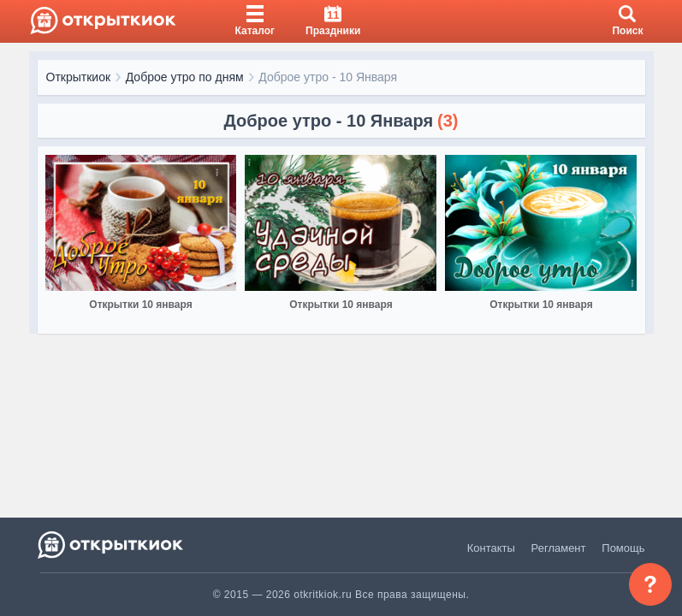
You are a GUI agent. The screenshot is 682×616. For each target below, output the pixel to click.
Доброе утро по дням (185, 77)
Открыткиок (79, 77)
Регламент (559, 548)
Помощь (623, 548)
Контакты (491, 548)
